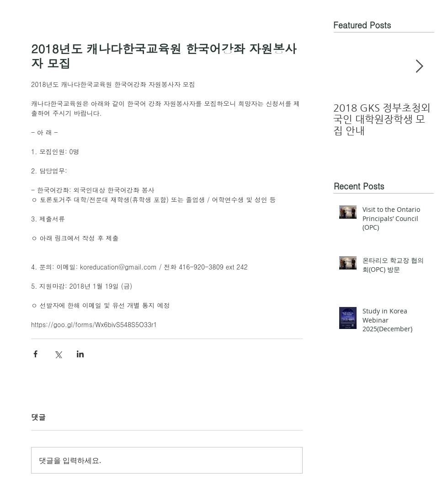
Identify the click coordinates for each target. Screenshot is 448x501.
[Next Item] (419, 67)
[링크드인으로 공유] (80, 354)
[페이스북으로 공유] (35, 354)
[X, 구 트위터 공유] (58, 354)
